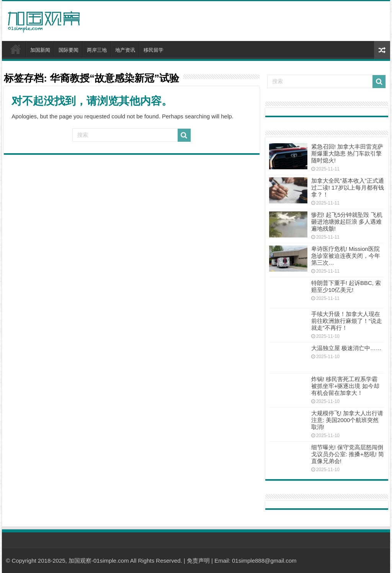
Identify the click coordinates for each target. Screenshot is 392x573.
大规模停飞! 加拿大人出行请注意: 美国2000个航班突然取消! (347, 420)
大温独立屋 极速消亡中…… (346, 348)
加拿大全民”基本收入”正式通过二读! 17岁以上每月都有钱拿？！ (348, 187)
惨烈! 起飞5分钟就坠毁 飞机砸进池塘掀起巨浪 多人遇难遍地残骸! (347, 222)
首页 (16, 49)
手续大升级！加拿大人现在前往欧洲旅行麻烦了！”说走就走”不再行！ (347, 321)
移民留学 (154, 50)
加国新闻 (40, 50)
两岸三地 (97, 50)
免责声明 (198, 561)
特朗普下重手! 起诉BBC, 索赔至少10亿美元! (346, 286)
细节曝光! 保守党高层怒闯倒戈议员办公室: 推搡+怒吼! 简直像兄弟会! (348, 454)
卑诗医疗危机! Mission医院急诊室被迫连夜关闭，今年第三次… (346, 256)
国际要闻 (69, 50)
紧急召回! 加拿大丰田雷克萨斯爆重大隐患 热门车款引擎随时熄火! (347, 153)
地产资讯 (125, 50)
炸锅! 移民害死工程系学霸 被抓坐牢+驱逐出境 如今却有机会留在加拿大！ (345, 386)
